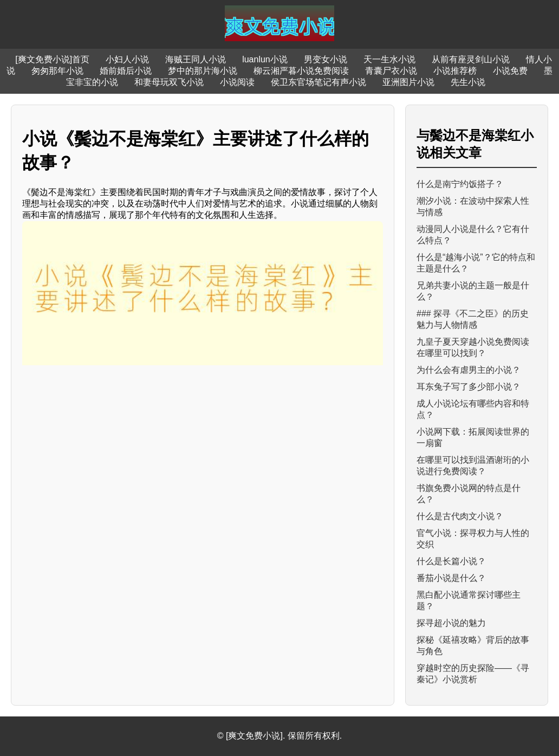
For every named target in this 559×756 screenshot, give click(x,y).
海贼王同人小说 (196, 59)
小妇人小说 (127, 59)
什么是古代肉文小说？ (460, 516)
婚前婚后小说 (126, 71)
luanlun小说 (265, 59)
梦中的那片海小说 (203, 71)
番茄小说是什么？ (451, 578)
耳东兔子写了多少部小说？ (469, 387)
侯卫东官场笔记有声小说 (318, 82)
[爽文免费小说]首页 (52, 59)
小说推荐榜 (455, 71)
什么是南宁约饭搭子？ (460, 184)
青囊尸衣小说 (391, 71)
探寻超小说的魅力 (451, 623)
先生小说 (468, 82)
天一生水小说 (389, 59)
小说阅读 (237, 82)
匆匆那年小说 (57, 71)
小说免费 (510, 71)
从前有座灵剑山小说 (471, 59)
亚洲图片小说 (408, 82)
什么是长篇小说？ (451, 561)
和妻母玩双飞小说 (169, 82)
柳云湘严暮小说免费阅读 (301, 71)
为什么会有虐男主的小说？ (469, 370)
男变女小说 (326, 59)
